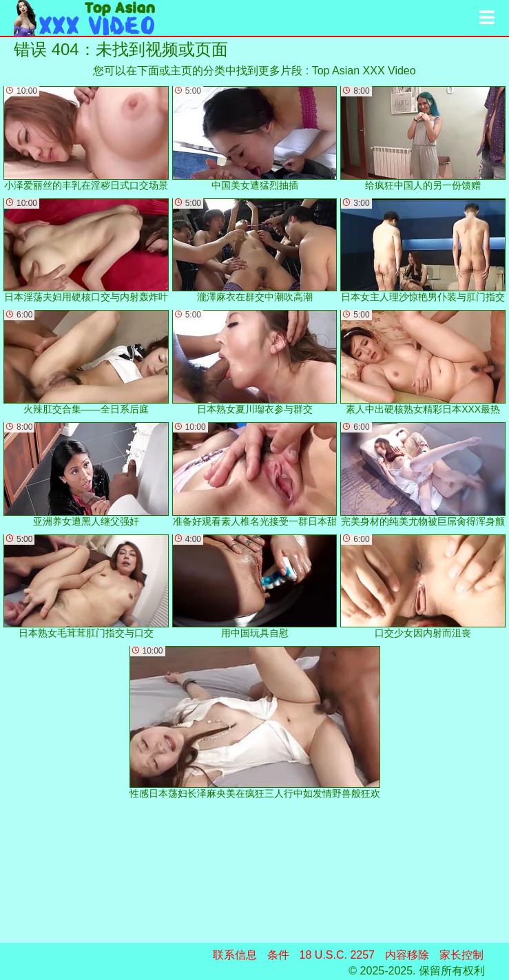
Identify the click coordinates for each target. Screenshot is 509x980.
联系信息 (235, 955)
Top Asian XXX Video (364, 71)
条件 (278, 955)
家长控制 (461, 955)
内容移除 (407, 955)
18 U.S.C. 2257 (337, 955)
